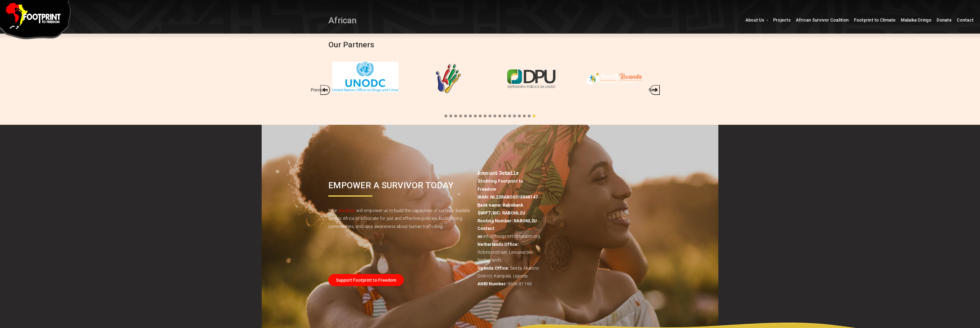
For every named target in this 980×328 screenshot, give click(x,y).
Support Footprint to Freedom (366, 280)
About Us (759, 19)
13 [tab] (475, 116)
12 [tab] (480, 116)
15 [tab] (465, 116)
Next (654, 90)
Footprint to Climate (876, 19)
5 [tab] (514, 116)
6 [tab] (510, 116)
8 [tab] (500, 116)
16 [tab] (461, 116)
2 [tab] (529, 116)
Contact (965, 19)
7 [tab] (505, 116)
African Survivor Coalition (824, 19)
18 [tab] (451, 116)
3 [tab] (524, 116)
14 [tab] (470, 116)
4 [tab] (519, 116)
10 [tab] (490, 116)
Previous (324, 90)
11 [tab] (485, 116)
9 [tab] (495, 116)
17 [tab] (456, 116)
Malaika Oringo (917, 19)
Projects (784, 19)
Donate (945, 19)
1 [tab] (534, 116)
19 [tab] (446, 116)
